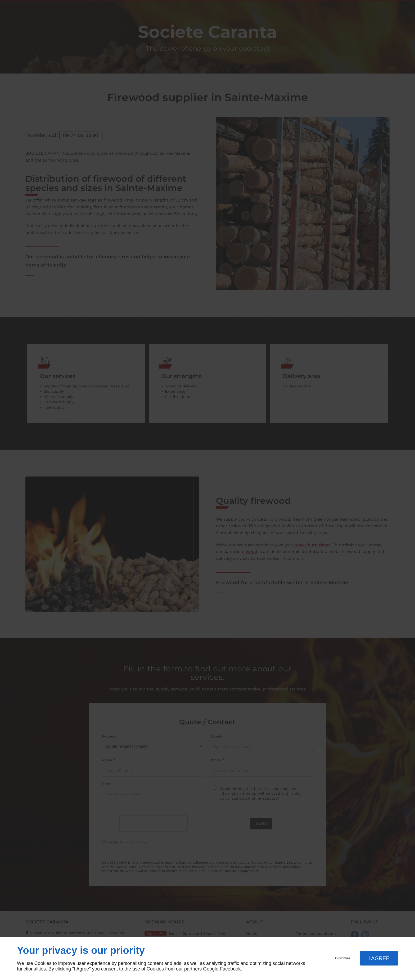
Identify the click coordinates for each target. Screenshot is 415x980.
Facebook (230, 969)
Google (211, 969)
